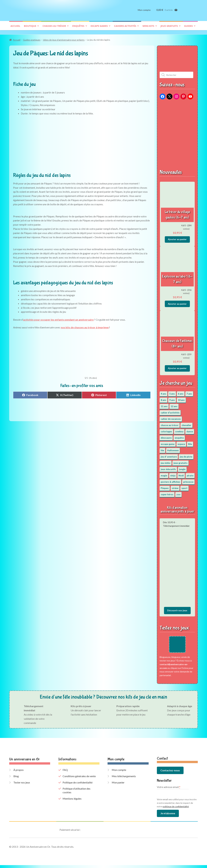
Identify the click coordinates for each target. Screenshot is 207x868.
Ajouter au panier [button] (177, 238)
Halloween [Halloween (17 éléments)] (173, 449)
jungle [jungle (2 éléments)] (182, 468)
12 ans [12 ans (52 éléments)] (174, 405)
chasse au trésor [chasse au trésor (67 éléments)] (170, 424)
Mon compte (144, 13)
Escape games (99, 28)
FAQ (65, 773)
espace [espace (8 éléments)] (181, 442)
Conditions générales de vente (79, 779)
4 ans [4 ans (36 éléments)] (163, 392)
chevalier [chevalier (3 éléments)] (186, 424)
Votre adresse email (169, 790)
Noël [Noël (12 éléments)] (181, 474)
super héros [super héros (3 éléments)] (167, 493)
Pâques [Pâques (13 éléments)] (165, 486)
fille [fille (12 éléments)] (190, 442)
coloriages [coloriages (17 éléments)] (166, 430)
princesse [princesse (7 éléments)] (188, 480)
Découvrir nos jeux (177, 609)
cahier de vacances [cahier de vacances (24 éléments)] (171, 417)
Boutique (30, 28)
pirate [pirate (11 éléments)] (190, 474)
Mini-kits (148, 28)
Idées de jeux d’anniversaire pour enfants (64, 38)
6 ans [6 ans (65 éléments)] (181, 392)
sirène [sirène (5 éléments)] (175, 486)
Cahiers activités (125, 28)
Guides (188, 28)
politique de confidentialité (176, 809)
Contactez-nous (170, 773)
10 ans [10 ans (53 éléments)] (181, 398)
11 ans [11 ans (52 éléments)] (164, 405)
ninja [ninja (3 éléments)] (173, 474)
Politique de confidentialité (78, 785)
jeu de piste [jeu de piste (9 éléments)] (186, 455)
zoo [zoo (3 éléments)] (178, 493)
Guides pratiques (32, 38)
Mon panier (118, 785)
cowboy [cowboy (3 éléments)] (179, 430)
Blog (16, 779)
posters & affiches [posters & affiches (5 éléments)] (170, 480)
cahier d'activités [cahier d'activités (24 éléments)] (170, 411)
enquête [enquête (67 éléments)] (179, 436)
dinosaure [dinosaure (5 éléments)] (166, 436)
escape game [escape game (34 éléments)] (168, 442)
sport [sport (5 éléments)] (184, 486)
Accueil (15, 28)
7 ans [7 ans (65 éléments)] (189, 392)
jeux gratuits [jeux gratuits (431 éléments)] (180, 461)
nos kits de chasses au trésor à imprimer (85, 326)
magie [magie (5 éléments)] (164, 474)
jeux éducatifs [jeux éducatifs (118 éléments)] (168, 468)
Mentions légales (72, 801)
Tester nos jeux (22, 785)
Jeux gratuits (169, 28)
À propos (19, 773)
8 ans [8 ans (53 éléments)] (163, 398)
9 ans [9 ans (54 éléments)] (172, 398)
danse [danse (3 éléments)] (190, 430)
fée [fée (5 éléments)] (162, 449)
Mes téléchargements (124, 779)
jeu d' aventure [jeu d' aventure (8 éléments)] (169, 455)
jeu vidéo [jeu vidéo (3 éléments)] (166, 461)
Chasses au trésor (54, 28)
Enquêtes (78, 28)
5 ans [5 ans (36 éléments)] (172, 392)
